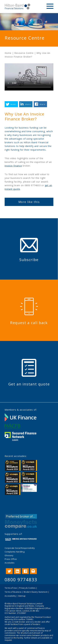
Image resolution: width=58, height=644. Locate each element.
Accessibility (10, 596)
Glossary (9, 555)
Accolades (10, 563)
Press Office (11, 559)
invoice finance (13, 166)
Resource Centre (24, 53)
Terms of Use (11, 588)
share (28, 104)
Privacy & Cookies (27, 588)
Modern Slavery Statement (36, 592)
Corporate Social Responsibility (20, 548)
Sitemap (22, 596)
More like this (29, 202)
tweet (13, 104)
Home (8, 53)
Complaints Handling (15, 552)
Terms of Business (13, 592)
